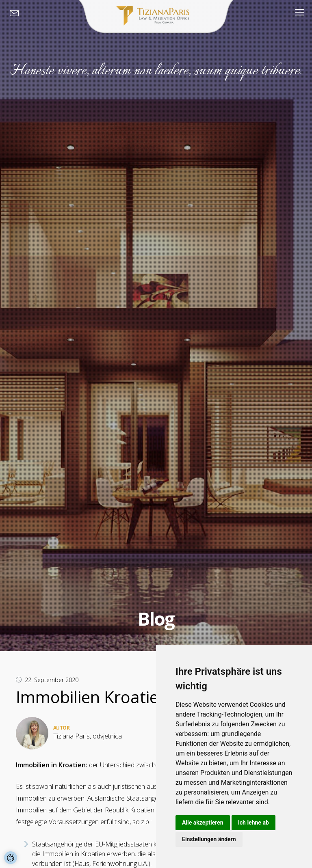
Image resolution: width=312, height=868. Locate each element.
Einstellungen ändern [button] (209, 839)
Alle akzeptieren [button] (203, 823)
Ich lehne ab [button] (253, 823)
